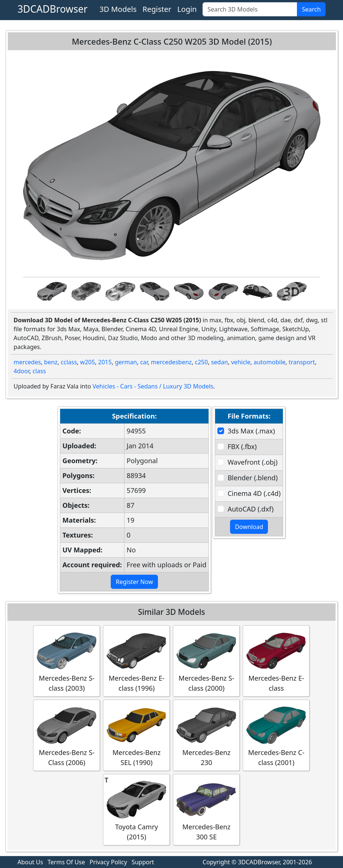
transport (302, 362)
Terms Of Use (66, 862)
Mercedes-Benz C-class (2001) (276, 735)
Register (157, 9)
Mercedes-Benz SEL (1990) (136, 735)
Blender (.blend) (253, 478)
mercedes (27, 362)
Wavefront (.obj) (252, 462)
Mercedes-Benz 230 (206, 735)
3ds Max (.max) (251, 431)
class (39, 371)
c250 (201, 362)
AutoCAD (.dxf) (250, 509)
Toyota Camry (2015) (136, 809)
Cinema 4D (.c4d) (254, 493)
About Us (30, 862)
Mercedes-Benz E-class (276, 661)
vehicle (241, 362)
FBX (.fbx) (242, 446)
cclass (69, 362)
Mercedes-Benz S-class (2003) (67, 661)
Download (249, 527)
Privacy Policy (108, 862)
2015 (105, 362)
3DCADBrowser (53, 9)
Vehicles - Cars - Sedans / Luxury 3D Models (153, 386)
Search (311, 9)
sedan (219, 362)
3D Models (118, 9)
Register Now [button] (134, 582)
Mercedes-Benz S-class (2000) (206, 661)
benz (51, 362)
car (144, 362)
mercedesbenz (171, 362)
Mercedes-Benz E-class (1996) (136, 661)
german (126, 362)
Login (187, 9)
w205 (88, 362)
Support (143, 862)
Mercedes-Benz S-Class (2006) (67, 735)
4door (22, 371)
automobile (269, 362)
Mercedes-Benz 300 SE (206, 809)
